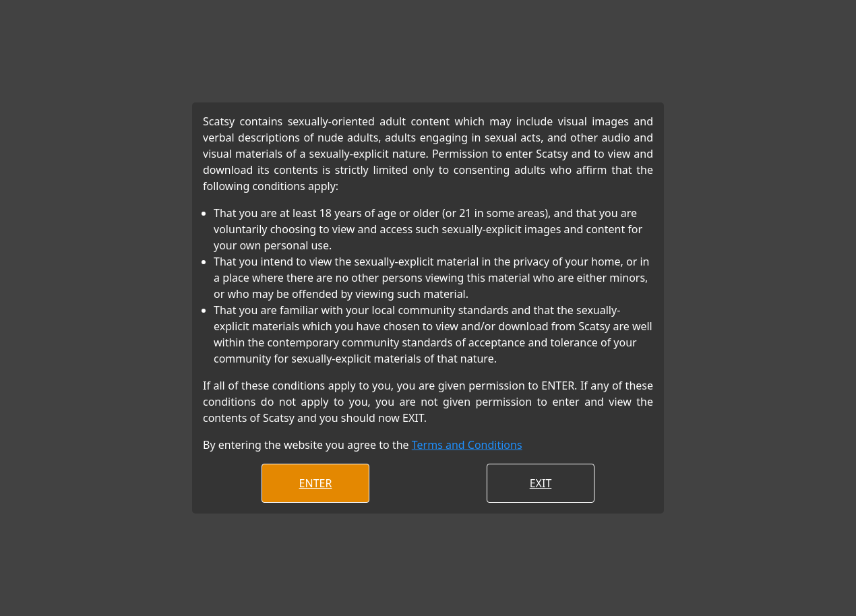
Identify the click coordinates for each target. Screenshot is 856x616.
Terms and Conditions (467, 445)
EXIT (541, 483)
